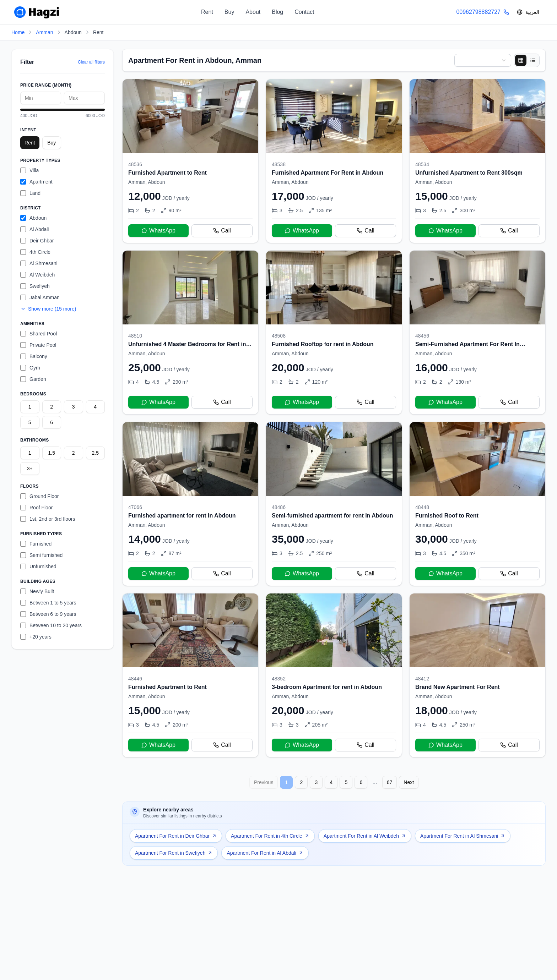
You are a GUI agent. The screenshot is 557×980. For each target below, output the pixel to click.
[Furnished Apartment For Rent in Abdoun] (334, 161)
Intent (28, 130)
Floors (29, 486)
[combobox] (483, 60)
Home (18, 32)
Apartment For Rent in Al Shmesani (463, 836)
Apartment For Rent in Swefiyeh (174, 853)
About (253, 12)
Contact (304, 12)
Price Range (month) (46, 85)
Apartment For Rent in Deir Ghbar (176, 836)
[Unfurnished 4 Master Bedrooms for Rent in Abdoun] (190, 332)
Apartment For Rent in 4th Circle (270, 836)
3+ (30, 469)
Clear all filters (91, 62)
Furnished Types (41, 534)
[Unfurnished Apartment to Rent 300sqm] (477, 161)
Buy (229, 12)
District (31, 208)
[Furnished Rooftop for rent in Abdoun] (334, 332)
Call (222, 231)
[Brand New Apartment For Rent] (477, 675)
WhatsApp (158, 231)
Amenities (32, 324)
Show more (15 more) (48, 309)
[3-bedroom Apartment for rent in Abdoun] (334, 675)
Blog (277, 12)
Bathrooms (34, 440)
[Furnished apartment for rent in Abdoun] (190, 504)
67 (390, 782)
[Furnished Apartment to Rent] (190, 161)
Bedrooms (33, 394)
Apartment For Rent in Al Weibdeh (365, 836)
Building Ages (38, 581)
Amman (44, 32)
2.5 (95, 453)
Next (409, 782)
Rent (207, 12)
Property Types (40, 160)
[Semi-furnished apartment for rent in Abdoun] (334, 504)
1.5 (52, 453)
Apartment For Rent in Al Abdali (265, 853)
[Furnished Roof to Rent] (477, 504)
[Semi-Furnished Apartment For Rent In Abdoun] (477, 332)
